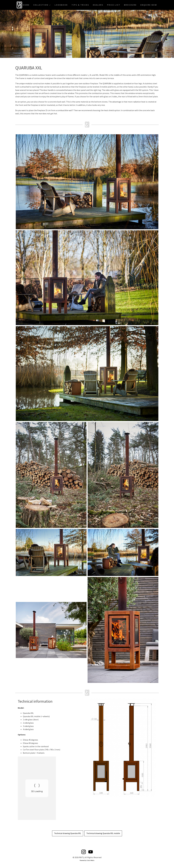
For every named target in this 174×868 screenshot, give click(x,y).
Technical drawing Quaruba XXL (68, 833)
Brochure (130, 5)
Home (26, 5)
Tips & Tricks (80, 5)
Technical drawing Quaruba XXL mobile (103, 833)
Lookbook (61, 5)
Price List (114, 5)
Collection (42, 5)
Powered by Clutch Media (87, 860)
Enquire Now (149, 5)
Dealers (98, 5)
